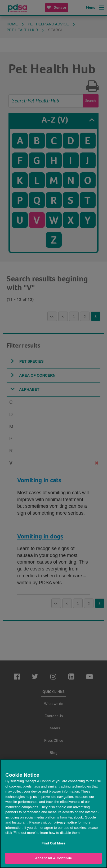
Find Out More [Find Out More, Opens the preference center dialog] (53, 843)
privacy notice (65, 822)
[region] (53, 814)
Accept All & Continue (54, 858)
